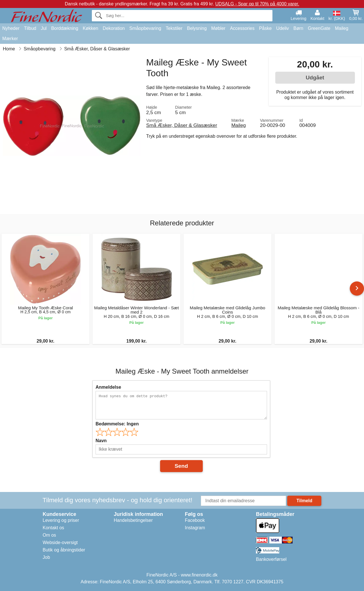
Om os (49, 535)
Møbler (218, 28)
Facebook (195, 520)
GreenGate (319, 28)
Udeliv (282, 28)
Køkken (90, 28)
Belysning (197, 28)
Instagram (195, 528)
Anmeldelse (108, 387)
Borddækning (65, 28)
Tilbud (30, 28)
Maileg (342, 28)
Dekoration (114, 28)
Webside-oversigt (60, 542)
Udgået (315, 78)
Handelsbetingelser (133, 520)
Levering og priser (61, 520)
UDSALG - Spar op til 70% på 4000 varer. (257, 4)
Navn (101, 441)
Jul (44, 28)
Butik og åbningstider (64, 550)
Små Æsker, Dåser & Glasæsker (182, 125)
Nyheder (11, 28)
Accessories (242, 28)
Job (46, 557)
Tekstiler (174, 28)
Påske (265, 28)
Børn (298, 28)
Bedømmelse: (117, 424)
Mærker (10, 39)
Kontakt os (53, 528)
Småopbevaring (145, 28)
